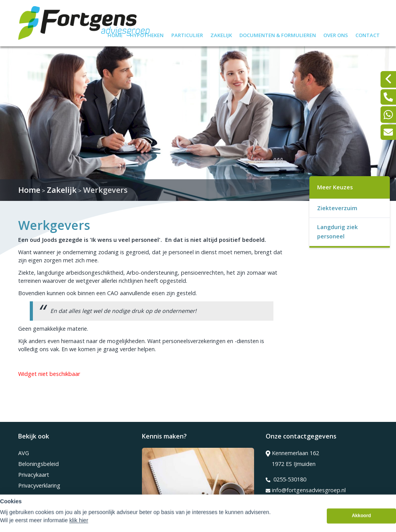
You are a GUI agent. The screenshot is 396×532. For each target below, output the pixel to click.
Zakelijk (221, 34)
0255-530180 (286, 479)
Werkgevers (105, 190)
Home (115, 34)
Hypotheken (147, 34)
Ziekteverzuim (337, 208)
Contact (368, 34)
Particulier (187, 34)
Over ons (336, 34)
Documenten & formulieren (278, 34)
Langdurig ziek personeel (337, 232)
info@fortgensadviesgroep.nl (306, 490)
